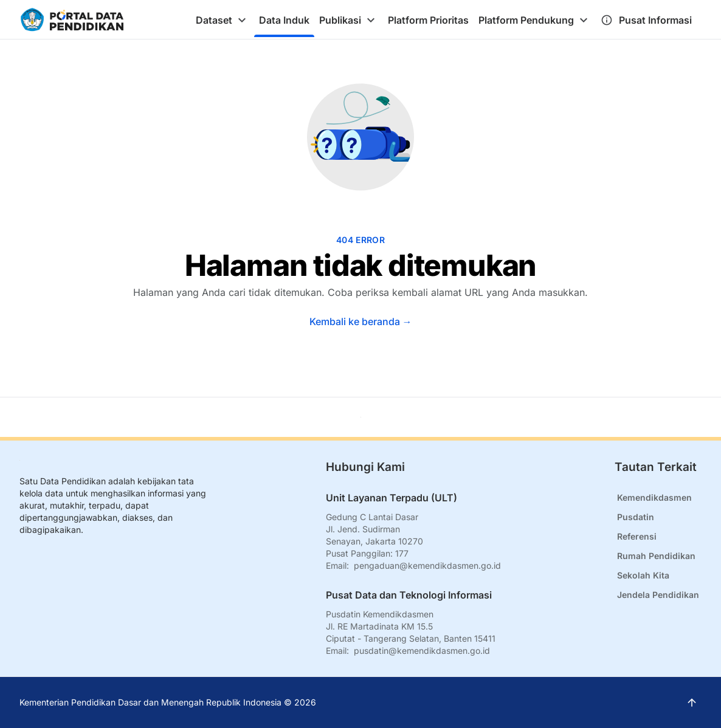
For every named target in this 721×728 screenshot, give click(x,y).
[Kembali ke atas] (361, 417)
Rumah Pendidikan (656, 556)
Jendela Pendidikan (658, 595)
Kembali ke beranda (361, 321)
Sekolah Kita (643, 575)
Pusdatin (636, 517)
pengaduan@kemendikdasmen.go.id (427, 565)
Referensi (637, 536)
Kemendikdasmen (654, 497)
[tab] (223, 20)
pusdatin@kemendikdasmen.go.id (422, 651)
